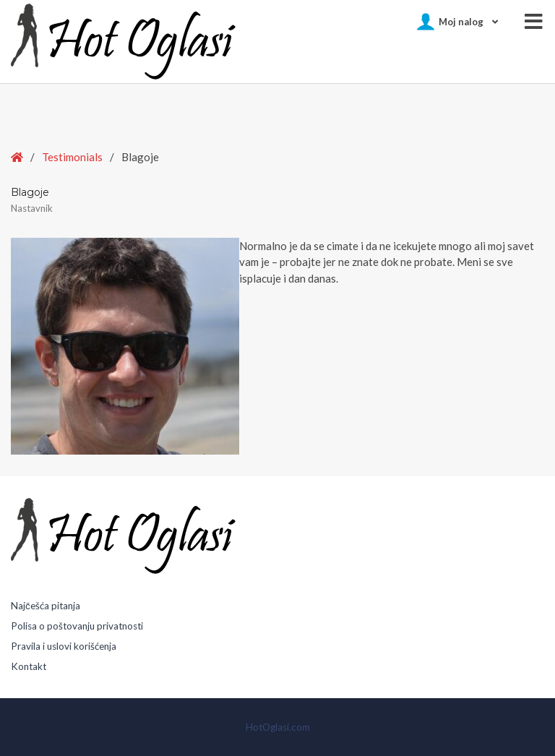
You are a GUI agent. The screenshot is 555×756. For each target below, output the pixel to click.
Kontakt (29, 666)
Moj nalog (461, 22)
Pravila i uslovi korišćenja (64, 646)
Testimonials (72, 157)
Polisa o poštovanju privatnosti (77, 626)
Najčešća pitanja (46, 606)
